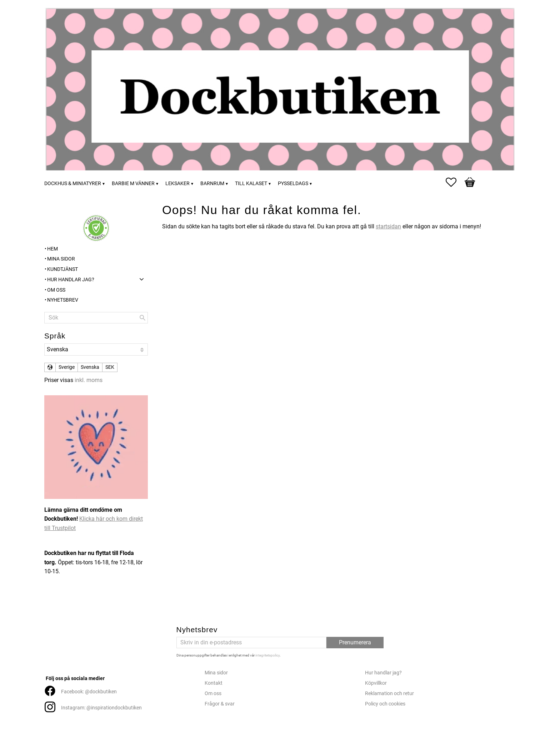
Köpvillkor (376, 683)
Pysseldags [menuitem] (293, 184)
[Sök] (142, 318)
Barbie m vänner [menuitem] (133, 184)
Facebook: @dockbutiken (89, 692)
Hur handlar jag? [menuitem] (71, 280)
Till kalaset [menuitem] (251, 184)
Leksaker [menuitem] (177, 184)
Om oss (213, 694)
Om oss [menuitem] (56, 290)
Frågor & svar (220, 704)
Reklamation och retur (389, 694)
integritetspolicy (267, 655)
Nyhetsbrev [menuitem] (63, 300)
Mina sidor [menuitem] (61, 259)
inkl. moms (89, 380)
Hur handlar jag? (383, 673)
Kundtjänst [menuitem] (62, 269)
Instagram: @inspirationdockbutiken (101, 708)
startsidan (388, 226)
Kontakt (214, 683)
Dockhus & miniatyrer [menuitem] (73, 184)
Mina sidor (216, 673)
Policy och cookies (385, 704)
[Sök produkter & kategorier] (96, 318)
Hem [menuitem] (52, 249)
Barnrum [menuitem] (212, 184)
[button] (455, 182)
